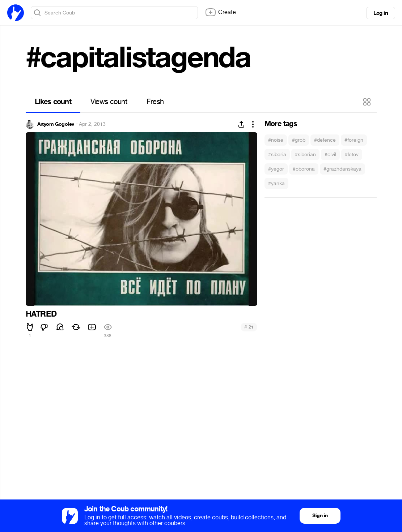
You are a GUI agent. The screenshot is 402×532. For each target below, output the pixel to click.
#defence (325, 140)
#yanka (276, 183)
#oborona (304, 169)
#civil (330, 155)
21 (249, 327)
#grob (299, 140)
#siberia (277, 155)
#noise (276, 140)
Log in (381, 13)
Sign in (320, 516)
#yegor (276, 169)
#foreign (354, 140)
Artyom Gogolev (56, 124)
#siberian (305, 155)
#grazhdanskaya (342, 169)
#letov (352, 155)
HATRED (41, 314)
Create (220, 12)
